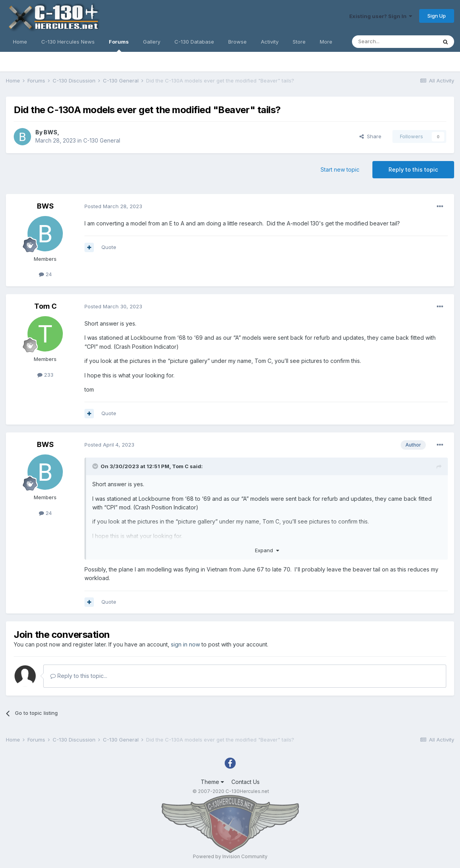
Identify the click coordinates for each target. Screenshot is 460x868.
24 (45, 274)
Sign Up (437, 16)
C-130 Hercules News (68, 42)
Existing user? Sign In (381, 16)
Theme (212, 782)
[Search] (394, 42)
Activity (270, 42)
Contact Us (246, 782)
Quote (109, 247)
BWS (50, 132)
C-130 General (102, 140)
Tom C (45, 306)
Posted (113, 206)
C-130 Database (194, 42)
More (326, 42)
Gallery (152, 42)
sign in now (185, 644)
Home (20, 42)
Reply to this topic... (79, 676)
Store (299, 42)
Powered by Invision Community (230, 856)
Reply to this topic (413, 169)
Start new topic (340, 169)
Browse (237, 42)
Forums (119, 45)
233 (45, 375)
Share (370, 136)
